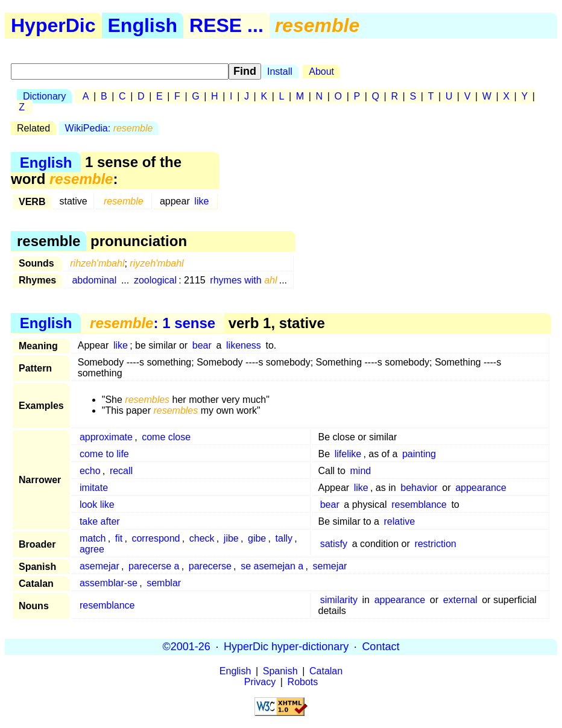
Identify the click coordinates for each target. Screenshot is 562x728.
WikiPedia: (109, 128)
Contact (380, 647)
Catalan (326, 671)
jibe (231, 538)
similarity (339, 600)
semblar (164, 583)
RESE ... (226, 25)
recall (121, 471)
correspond (156, 538)
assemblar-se (109, 583)
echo (90, 471)
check (202, 538)
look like (97, 505)
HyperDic (53, 25)
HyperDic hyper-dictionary (286, 647)
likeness (244, 345)
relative (400, 521)
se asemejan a (272, 566)
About (321, 71)
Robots (303, 682)
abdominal (94, 280)
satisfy (334, 544)
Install (280, 71)
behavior (419, 488)
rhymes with (243, 280)
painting (419, 454)
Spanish (280, 671)
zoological (155, 280)
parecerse (210, 566)
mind (361, 471)
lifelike (348, 454)
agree (92, 549)
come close (166, 437)
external (460, 600)
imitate (94, 488)
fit (119, 538)
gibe (257, 538)
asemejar (99, 566)
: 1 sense (153, 323)
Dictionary (44, 96)
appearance (481, 488)
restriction (435, 544)
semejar (330, 566)
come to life (104, 454)
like (201, 201)
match (93, 538)
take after (100, 521)
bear (202, 345)
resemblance (419, 505)
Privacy (260, 682)
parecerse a (154, 566)
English (143, 25)
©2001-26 (187, 647)
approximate (106, 437)
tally (284, 538)
